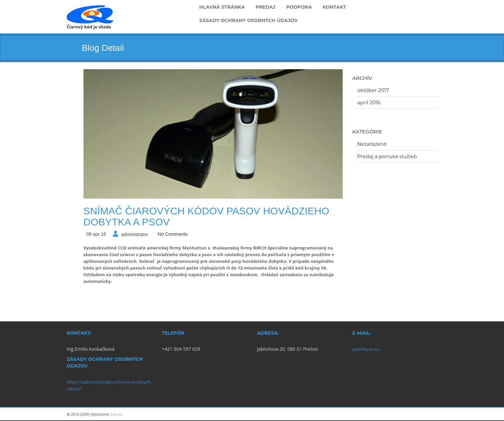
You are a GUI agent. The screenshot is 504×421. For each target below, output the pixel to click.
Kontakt (334, 7)
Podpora (299, 7)
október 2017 (373, 90)
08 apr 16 (96, 234)
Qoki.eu (116, 414)
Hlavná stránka (222, 7)
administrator (134, 234)
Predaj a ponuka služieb (387, 156)
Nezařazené (372, 144)
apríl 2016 (369, 102)
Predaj (266, 7)
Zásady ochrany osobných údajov (249, 20)
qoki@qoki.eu (366, 349)
